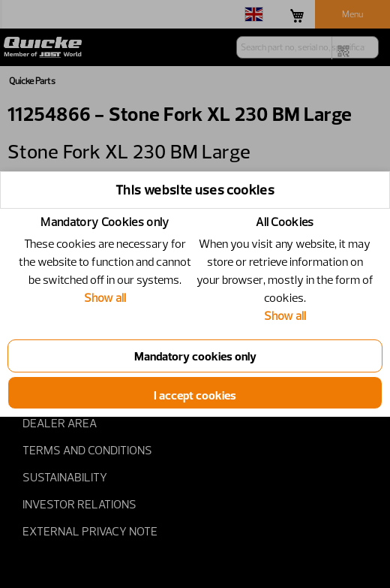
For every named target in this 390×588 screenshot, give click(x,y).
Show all (105, 297)
